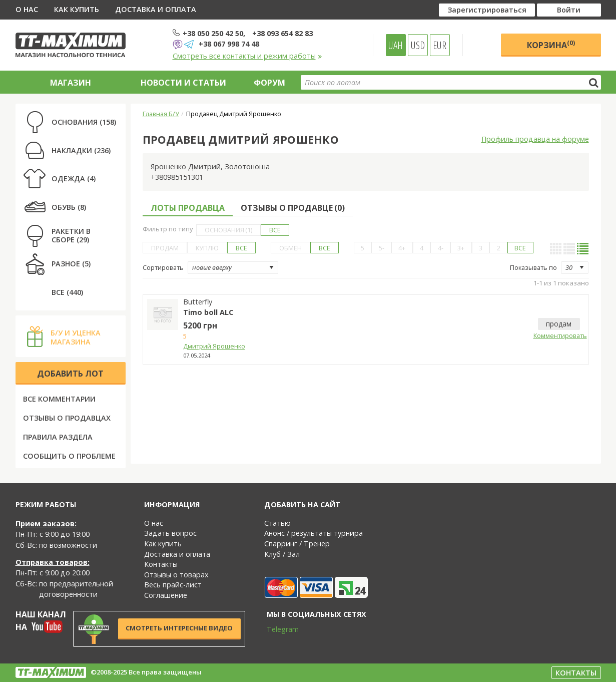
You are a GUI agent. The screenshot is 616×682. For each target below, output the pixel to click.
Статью (277, 523)
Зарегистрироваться (487, 10)
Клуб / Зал (282, 554)
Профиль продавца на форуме (535, 139)
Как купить (77, 9)
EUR (440, 45)
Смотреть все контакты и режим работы (247, 56)
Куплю (207, 248)
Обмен (290, 248)
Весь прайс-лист (173, 585)
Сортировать (163, 267)
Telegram (276, 629)
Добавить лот (70, 374)
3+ (461, 248)
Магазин (71, 83)
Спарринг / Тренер (297, 544)
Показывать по (533, 267)
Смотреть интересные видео (179, 628)
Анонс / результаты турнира (314, 533)
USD (418, 45)
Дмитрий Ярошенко (214, 346)
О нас (27, 9)
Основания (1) (228, 230)
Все (275, 230)
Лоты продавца (188, 208)
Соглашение (166, 595)
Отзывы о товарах (176, 575)
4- (441, 248)
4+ (402, 248)
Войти (569, 10)
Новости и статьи (183, 83)
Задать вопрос (170, 533)
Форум (269, 83)
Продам (165, 248)
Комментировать (559, 335)
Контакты (161, 564)
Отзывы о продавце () (293, 208)
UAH (396, 45)
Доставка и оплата (156, 9)
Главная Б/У (161, 114)
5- (382, 248)
